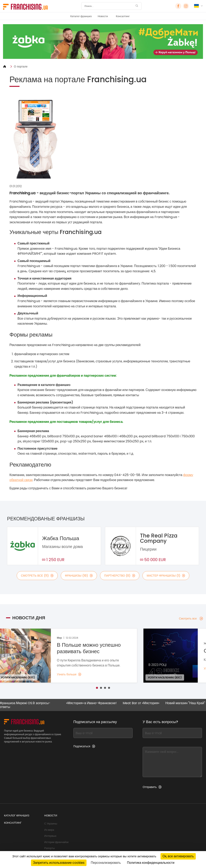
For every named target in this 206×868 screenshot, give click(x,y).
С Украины (51, 824)
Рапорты (49, 848)
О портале (21, 67)
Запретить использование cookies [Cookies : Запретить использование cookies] (59, 863)
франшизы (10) (79, 576)
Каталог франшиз (81, 16)
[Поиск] (109, 6)
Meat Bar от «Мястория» (141, 703)
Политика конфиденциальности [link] (151, 863)
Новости (103, 16)
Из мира (49, 830)
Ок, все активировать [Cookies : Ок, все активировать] (178, 856)
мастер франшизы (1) (166, 576)
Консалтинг (123, 16)
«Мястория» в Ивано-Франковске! (92, 703)
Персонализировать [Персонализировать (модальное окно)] (106, 863)
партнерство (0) (120, 576)
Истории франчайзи (56, 842)
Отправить (152, 787)
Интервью (50, 836)
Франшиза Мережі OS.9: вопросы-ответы (25, 705)
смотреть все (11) (37, 576)
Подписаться (84, 746)
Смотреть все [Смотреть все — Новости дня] (191, 619)
